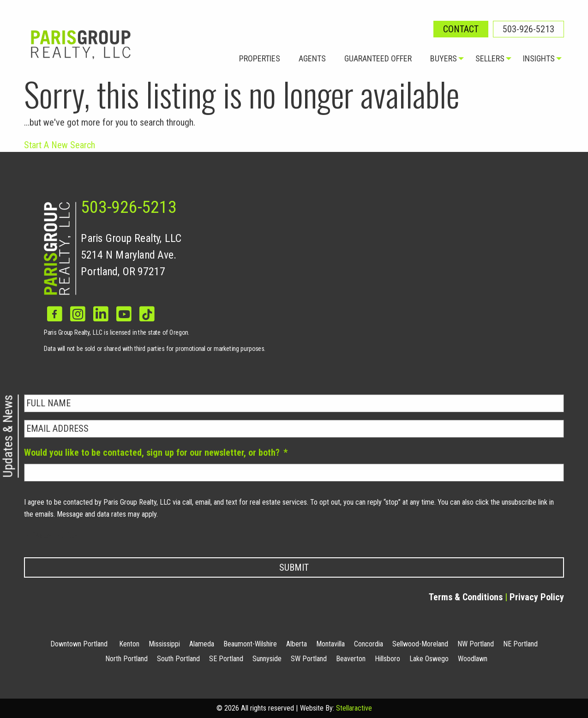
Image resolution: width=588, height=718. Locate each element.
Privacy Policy (51, 535)
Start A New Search (60, 145)
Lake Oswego (429, 659)
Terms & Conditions (466, 597)
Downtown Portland (79, 644)
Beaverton (351, 659)
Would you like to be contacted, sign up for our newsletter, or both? (156, 453)
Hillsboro (387, 659)
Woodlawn (473, 659)
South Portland (178, 659)
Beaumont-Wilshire (250, 644)
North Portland (126, 659)
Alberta (297, 644)
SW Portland (309, 659)
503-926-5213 (528, 29)
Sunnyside (267, 659)
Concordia (369, 644)
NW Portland (476, 644)
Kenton (129, 644)
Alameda (202, 644)
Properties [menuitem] (260, 58)
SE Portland (226, 659)
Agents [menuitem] (312, 58)
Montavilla (330, 644)
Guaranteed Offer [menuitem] (378, 58)
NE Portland (520, 644)
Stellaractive (354, 708)
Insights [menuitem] (539, 58)
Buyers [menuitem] (444, 58)
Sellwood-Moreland (420, 644)
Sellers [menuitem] (490, 58)
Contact (461, 29)
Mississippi (164, 644)
